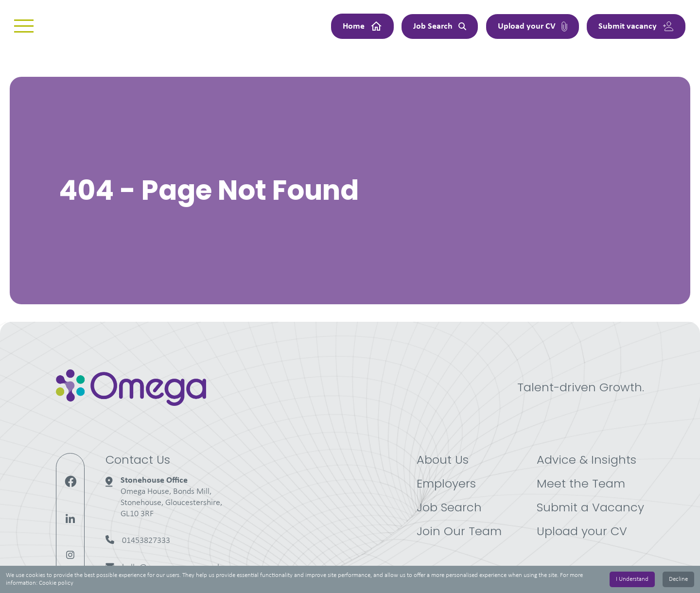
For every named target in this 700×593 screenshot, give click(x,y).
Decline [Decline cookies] (678, 579)
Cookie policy (56, 583)
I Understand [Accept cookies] (632, 579)
